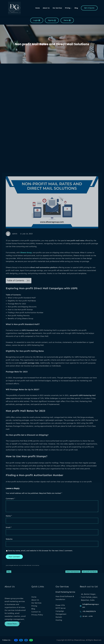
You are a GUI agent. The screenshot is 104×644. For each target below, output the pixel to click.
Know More (12, 626)
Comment (10, 499)
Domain (59, 626)
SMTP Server (61, 617)
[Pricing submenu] (71, 8)
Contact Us (36, 622)
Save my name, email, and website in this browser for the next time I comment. (40, 551)
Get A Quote (89, 8)
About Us (35, 610)
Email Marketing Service (65, 592)
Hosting (59, 629)
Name (9, 516)
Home (38, 8)
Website (9, 539)
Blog (33, 619)
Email (9, 527)
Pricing (34, 616)
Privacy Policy (37, 625)
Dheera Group (26, 458)
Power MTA (60, 614)
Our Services (36, 613)
